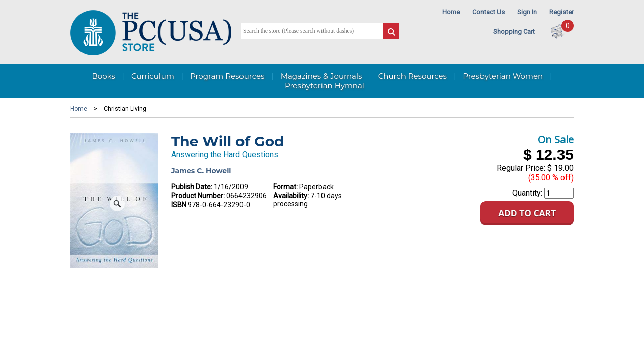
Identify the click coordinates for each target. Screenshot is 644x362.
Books (103, 76)
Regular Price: (521, 168)
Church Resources (413, 76)
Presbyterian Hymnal (325, 86)
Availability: (291, 196)
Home (451, 12)
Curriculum (153, 76)
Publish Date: (192, 187)
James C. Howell (201, 171)
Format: (286, 187)
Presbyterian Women (503, 76)
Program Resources (227, 76)
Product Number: (198, 196)
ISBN (179, 205)
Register (561, 12)
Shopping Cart (514, 31)
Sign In (527, 12)
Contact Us (489, 12)
